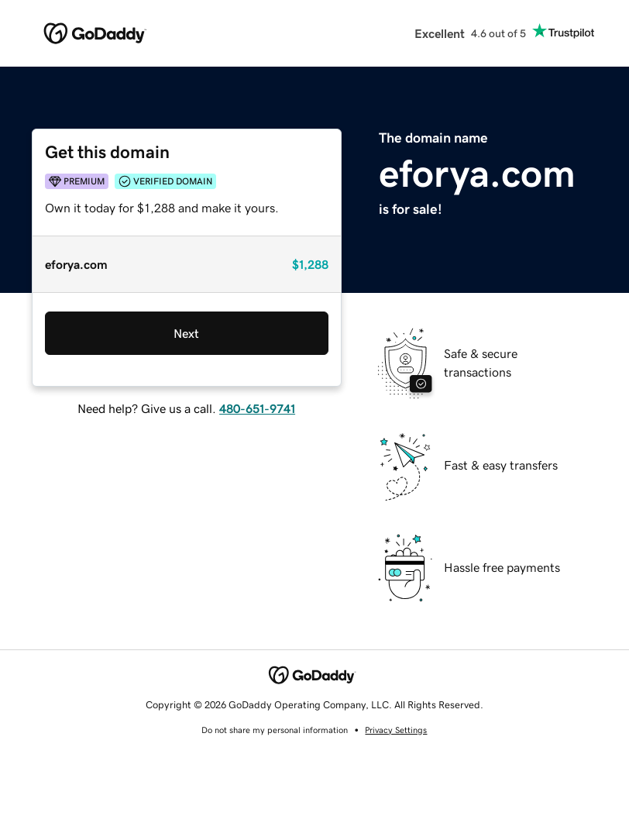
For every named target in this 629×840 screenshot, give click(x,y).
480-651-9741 (257, 408)
